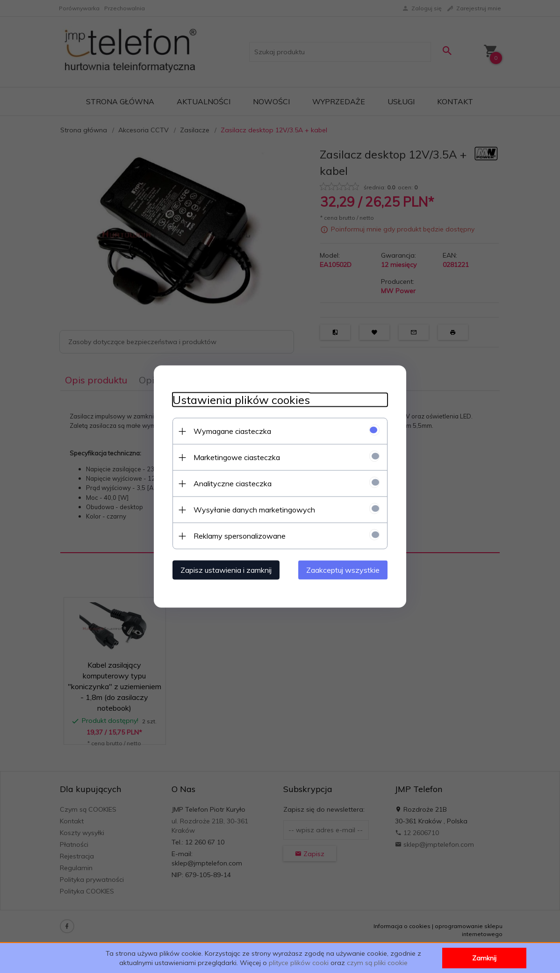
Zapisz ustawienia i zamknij (226, 570)
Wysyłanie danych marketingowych (254, 510)
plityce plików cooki (299, 963)
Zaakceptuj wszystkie (343, 570)
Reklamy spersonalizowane (240, 536)
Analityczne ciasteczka (233, 483)
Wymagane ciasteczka (232, 431)
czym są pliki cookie (377, 963)
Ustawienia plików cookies (241, 400)
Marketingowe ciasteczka (237, 457)
